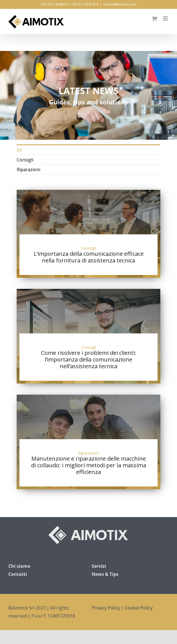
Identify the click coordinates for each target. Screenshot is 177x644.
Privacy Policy (106, 608)
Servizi (99, 566)
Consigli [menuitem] (25, 160)
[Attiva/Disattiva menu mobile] (166, 19)
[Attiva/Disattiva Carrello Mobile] (154, 19)
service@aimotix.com (120, 4)
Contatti (18, 574)
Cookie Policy (139, 608)
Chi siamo (19, 566)
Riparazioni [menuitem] (28, 169)
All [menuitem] (19, 150)
